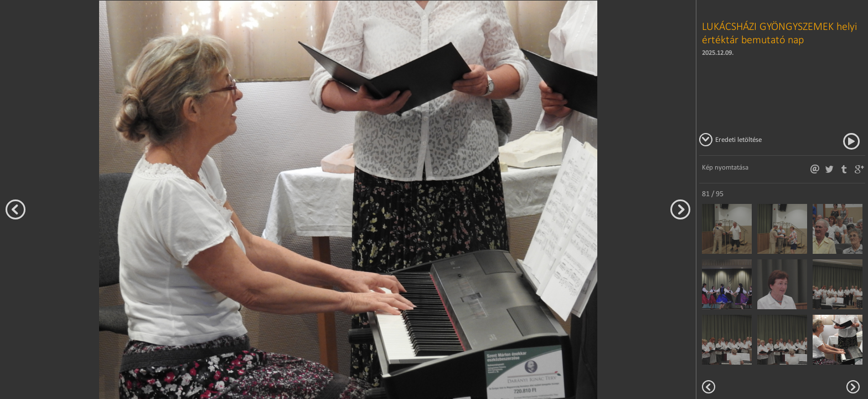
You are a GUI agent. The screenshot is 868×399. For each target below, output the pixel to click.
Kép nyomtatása (725, 167)
